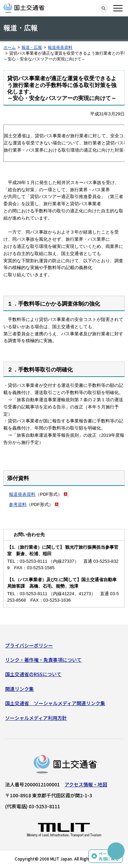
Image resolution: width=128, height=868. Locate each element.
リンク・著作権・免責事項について (43, 660)
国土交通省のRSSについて (33, 674)
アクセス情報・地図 (86, 784)
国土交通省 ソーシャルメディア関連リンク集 (55, 703)
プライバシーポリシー (29, 645)
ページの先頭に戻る (109, 856)
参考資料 (18, 505)
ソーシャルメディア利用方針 (36, 718)
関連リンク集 (19, 689)
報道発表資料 (60, 47)
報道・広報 (32, 47)
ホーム (10, 47)
